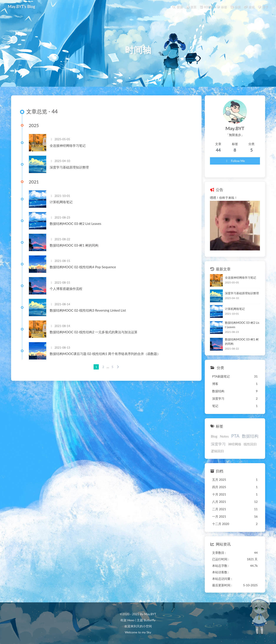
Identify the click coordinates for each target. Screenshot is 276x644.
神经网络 (235, 444)
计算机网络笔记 (61, 202)
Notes (224, 436)
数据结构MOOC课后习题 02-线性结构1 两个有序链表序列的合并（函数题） (105, 354)
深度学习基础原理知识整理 (69, 167)
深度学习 (218, 444)
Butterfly (150, 620)
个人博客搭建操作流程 (66, 289)
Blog (214, 436)
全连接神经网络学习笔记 (68, 145)
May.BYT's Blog (21, 7)
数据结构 (250, 436)
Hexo (131, 620)
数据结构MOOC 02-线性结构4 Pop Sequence (83, 267)
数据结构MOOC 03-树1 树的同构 (74, 245)
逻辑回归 (217, 451)
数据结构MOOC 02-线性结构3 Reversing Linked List (88, 310)
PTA (235, 436)
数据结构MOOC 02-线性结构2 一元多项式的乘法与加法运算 (94, 332)
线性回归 (250, 444)
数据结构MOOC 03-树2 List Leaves (76, 224)
